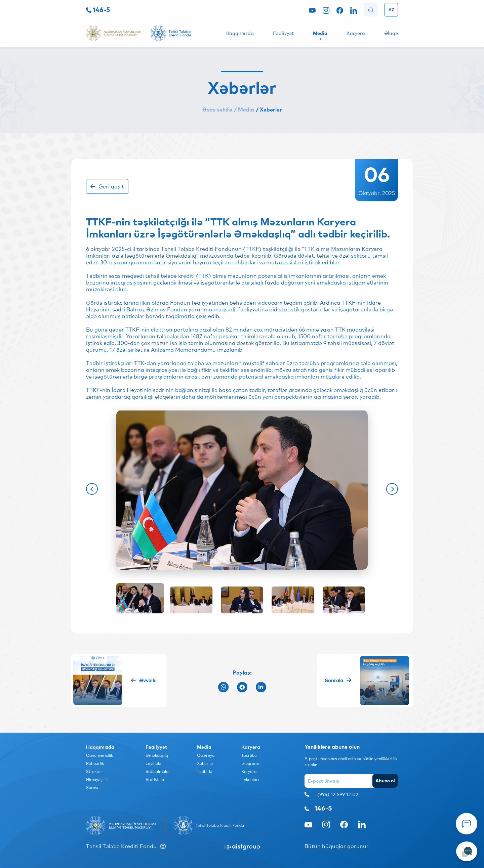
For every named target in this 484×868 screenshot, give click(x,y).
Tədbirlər (206, 771)
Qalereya (206, 755)
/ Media (244, 110)
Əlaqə (391, 33)
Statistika (155, 779)
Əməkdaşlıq (157, 755)
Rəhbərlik (95, 763)
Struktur (94, 771)
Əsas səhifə (217, 110)
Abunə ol (385, 781)
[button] (92, 489)
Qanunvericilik (99, 755)
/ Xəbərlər (269, 110)
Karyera (356, 33)
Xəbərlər (205, 763)
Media (320, 33)
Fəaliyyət (283, 33)
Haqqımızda (240, 33)
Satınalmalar (158, 771)
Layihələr (154, 763)
